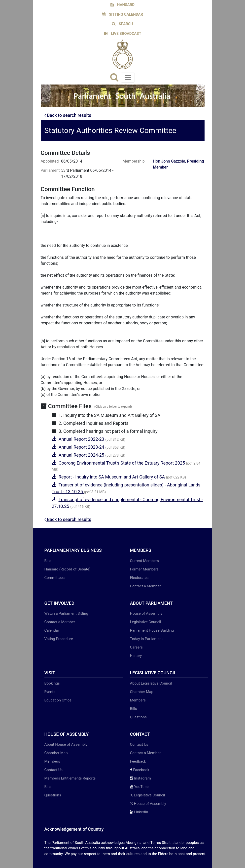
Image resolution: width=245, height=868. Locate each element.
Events (50, 692)
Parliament (50, 170)
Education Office (58, 700)
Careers (137, 647)
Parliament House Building (152, 630)
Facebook (140, 770)
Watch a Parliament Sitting (66, 613)
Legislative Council (146, 622)
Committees (55, 578)
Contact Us (54, 770)
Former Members (144, 569)
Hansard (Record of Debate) (68, 569)
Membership (133, 161)
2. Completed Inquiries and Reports (90, 423)
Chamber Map (142, 692)
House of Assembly (146, 613)
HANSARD (122, 5)
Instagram (140, 778)
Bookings (52, 683)
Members (138, 700)
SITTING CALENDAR (122, 14)
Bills (48, 561)
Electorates (139, 578)
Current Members (144, 561)
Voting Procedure (59, 639)
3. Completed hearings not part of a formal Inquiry (105, 431)
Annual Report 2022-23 (82, 439)
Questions (138, 717)
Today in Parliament (146, 639)
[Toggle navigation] (128, 78)
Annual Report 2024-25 (82, 455)
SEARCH (123, 24)
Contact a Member (145, 586)
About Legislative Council (151, 683)
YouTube (139, 787)
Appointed (50, 161)
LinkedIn (139, 812)
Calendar (52, 630)
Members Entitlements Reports (70, 778)
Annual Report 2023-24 (82, 447)
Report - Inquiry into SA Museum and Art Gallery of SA (112, 477)
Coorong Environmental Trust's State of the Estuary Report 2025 (122, 463)
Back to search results (68, 115)
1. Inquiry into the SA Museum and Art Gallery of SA (106, 415)
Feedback (138, 761)
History (136, 656)
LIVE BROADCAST (122, 34)
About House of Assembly (66, 744)
